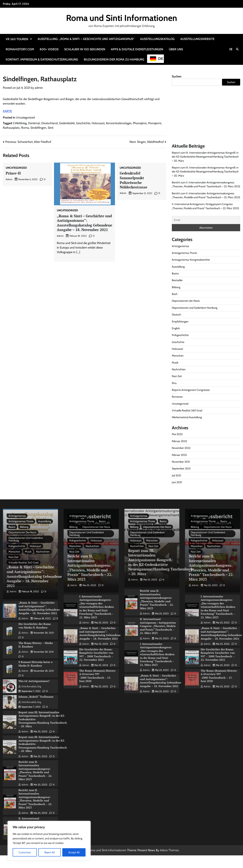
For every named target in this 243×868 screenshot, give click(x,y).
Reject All (49, 852)
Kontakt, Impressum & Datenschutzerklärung (42, 59)
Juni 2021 (177, 482)
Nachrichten (179, 369)
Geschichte (83, 123)
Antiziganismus (180, 246)
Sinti (51, 128)
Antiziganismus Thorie (184, 253)
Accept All (74, 852)
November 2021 (181, 462)
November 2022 (181, 448)
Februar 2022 (179, 455)
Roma (25, 128)
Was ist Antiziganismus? (34, 681)
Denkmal (34, 123)
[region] (49, 841)
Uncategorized (25, 117)
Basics (175, 273)
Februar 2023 (179, 441)
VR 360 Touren (17, 39)
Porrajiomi (155, 123)
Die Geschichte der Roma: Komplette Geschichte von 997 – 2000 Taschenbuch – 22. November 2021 (96, 655)
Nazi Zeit (177, 376)
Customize (25, 852)
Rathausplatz (11, 128)
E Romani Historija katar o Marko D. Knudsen (35, 664)
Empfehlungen (180, 321)
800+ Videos (49, 49)
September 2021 (181, 468)
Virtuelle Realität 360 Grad (187, 410)
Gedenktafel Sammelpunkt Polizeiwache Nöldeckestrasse (133, 180)
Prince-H (13, 173)
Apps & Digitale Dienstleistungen (137, 49)
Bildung (176, 287)
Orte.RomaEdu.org (30, 686)
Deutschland (49, 123)
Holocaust (98, 123)
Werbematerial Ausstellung (187, 417)
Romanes (177, 397)
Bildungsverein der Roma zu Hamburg (114, 59)
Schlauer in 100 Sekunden (85, 49)
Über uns (176, 49)
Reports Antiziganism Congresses (191, 390)
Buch (175, 294)
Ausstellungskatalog (157, 39)
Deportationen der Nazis (186, 301)
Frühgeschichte (180, 335)
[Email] (206, 220)
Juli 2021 (176, 475)
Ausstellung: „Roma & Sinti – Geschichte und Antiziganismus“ (86, 39)
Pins (174, 383)
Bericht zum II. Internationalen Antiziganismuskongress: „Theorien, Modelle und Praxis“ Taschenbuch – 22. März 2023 (35, 771)
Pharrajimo (140, 123)
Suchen (177, 76)
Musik (175, 363)
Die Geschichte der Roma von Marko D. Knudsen (35, 626)
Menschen (178, 356)
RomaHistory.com (20, 49)
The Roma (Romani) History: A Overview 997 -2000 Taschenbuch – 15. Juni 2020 (98, 676)
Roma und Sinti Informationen (122, 18)
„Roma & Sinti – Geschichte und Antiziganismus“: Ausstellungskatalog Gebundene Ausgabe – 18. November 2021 (84, 223)
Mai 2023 (177, 434)
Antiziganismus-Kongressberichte (191, 260)
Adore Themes (169, 850)
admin (39, 88)
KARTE (7, 111)
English (176, 328)
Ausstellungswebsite (197, 39)
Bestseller (177, 280)
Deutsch (176, 315)
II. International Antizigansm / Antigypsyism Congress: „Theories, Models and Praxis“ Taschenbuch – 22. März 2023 (158, 626)
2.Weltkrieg (20, 123)
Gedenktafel (67, 123)
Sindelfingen (38, 128)
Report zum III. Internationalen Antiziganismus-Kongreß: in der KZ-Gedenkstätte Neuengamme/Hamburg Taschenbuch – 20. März (205, 157)
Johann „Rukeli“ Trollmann (36, 697)
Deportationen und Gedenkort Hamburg (195, 308)
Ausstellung (178, 267)
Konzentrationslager (119, 123)
